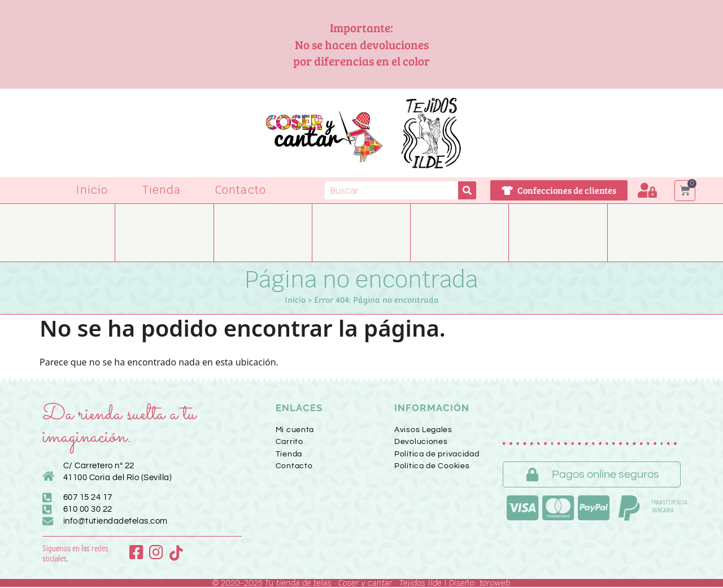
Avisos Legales (423, 430)
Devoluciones (421, 442)
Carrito (289, 442)
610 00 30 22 (88, 509)
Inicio (92, 190)
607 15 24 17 (88, 497)
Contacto (241, 190)
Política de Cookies (432, 466)
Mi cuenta (295, 430)
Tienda (162, 190)
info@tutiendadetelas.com (116, 521)
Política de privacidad (437, 454)
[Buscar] (467, 190)
